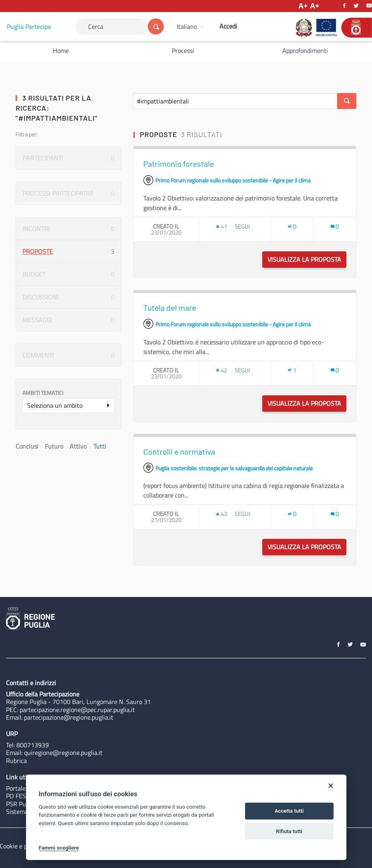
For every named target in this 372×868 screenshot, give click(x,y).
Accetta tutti (289, 811)
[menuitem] (192, 26)
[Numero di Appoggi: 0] (292, 226)
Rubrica (16, 761)
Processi (183, 51)
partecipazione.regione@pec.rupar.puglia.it (77, 710)
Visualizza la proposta (307, 259)
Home (61, 51)
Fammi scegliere (59, 848)
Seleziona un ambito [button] (55, 405)
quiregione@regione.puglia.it (63, 753)
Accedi (228, 26)
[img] (218, 227)
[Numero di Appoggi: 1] (292, 370)
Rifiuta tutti (289, 831)
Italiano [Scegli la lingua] (187, 26)
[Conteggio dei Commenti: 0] (335, 226)
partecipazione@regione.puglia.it (69, 717)
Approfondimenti (305, 51)
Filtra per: (27, 134)
